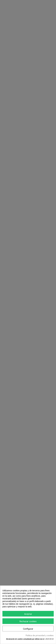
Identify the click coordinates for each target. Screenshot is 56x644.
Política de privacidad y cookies (40, 635)
